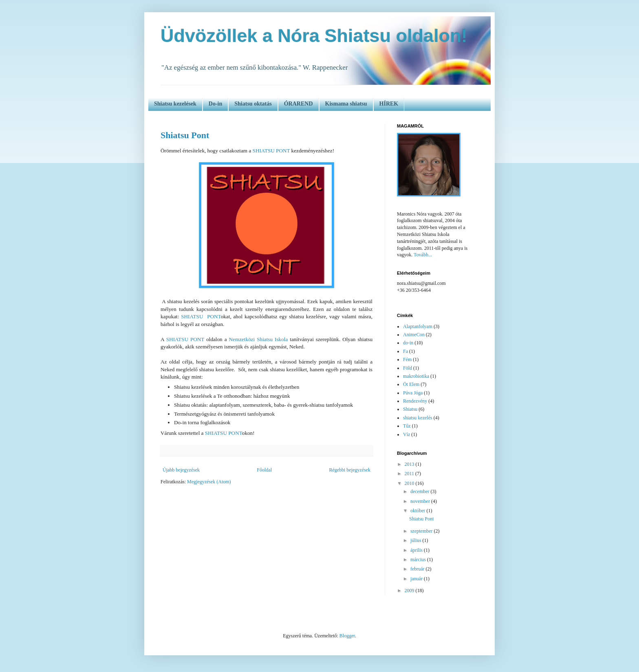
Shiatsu (410, 409)
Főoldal (264, 470)
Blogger (347, 636)
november (421, 501)
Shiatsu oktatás (253, 104)
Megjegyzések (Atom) (209, 482)
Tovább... (423, 255)
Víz (407, 434)
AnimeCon (414, 335)
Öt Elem (411, 384)
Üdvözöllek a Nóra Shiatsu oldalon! (314, 36)
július (416, 540)
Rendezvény (415, 401)
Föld (408, 368)
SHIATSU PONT (271, 151)
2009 (410, 590)
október (419, 511)
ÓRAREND (299, 104)
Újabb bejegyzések (181, 470)
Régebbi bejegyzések (350, 470)
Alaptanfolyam (418, 326)
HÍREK (389, 104)
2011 (410, 474)
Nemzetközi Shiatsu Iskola (259, 339)
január (417, 579)
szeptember (422, 531)
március (419, 560)
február (418, 569)
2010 (410, 483)
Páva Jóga (413, 393)
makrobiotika (416, 376)
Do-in (215, 104)
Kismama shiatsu (346, 104)
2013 (410, 464)
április (417, 550)
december (421, 491)
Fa (405, 351)
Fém (407, 359)
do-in (408, 343)
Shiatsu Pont (185, 135)
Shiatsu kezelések (175, 104)
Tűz (407, 426)
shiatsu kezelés (418, 418)
